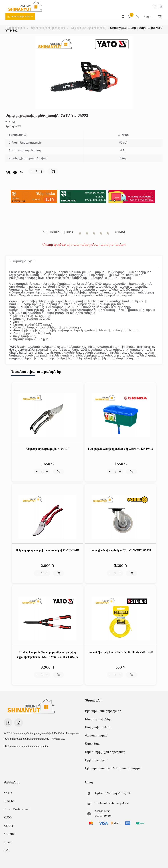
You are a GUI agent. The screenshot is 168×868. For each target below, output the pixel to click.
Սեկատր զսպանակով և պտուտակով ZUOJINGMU (47, 550)
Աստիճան (92, 744)
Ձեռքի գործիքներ (98, 719)
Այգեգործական (15, 28)
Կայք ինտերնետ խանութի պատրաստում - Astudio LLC (35, 739)
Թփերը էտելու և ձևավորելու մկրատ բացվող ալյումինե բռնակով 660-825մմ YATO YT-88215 (47, 654)
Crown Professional (17, 809)
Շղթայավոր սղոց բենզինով (88, 28)
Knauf (8, 842)
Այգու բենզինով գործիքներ (48, 28)
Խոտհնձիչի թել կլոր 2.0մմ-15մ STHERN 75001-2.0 (121, 652)
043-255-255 (103, 811)
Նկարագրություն (22, 261)
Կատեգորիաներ (20, 17)
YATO (18, 126)
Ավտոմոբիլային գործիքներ (105, 752)
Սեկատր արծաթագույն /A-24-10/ (47, 449)
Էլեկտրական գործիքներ (103, 711)
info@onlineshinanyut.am (112, 803)
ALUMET (10, 834)
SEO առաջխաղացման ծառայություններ (26, 746)
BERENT (9, 801)
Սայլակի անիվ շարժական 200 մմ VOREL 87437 (121, 550)
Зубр (7, 850)
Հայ (147, 17)
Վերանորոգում (96, 735)
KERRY (9, 826)
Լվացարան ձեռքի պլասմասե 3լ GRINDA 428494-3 (121, 449)
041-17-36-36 (103, 816)
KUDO (8, 817)
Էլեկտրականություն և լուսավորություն (114, 768)
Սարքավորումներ (98, 727)
